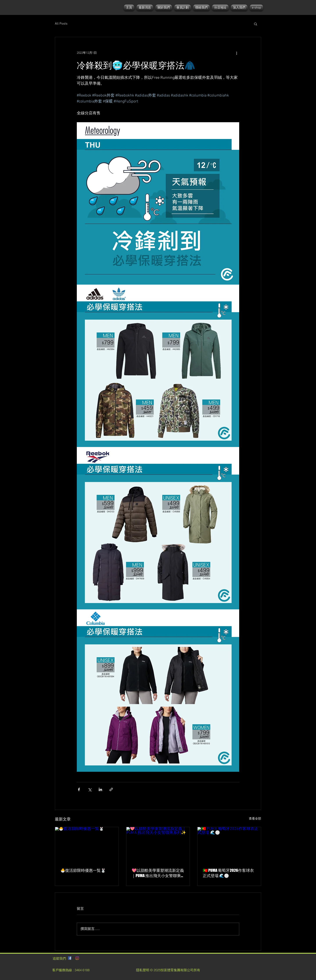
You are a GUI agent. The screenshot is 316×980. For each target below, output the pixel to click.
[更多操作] (237, 53)
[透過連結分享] (111, 789)
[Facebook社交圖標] (70, 958)
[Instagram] (77, 958)
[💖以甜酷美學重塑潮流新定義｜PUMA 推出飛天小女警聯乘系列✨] (158, 845)
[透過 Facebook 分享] (79, 789)
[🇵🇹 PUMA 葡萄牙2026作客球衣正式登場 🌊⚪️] (229, 845)
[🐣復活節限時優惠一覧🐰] (87, 845)
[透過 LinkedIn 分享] (100, 789)
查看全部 (255, 819)
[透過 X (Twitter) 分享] (90, 789)
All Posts (61, 24)
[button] (256, 24)
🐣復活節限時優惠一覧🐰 (83, 870)
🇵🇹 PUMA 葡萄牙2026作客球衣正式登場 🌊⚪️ (228, 873)
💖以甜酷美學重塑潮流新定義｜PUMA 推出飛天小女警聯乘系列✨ (158, 873)
